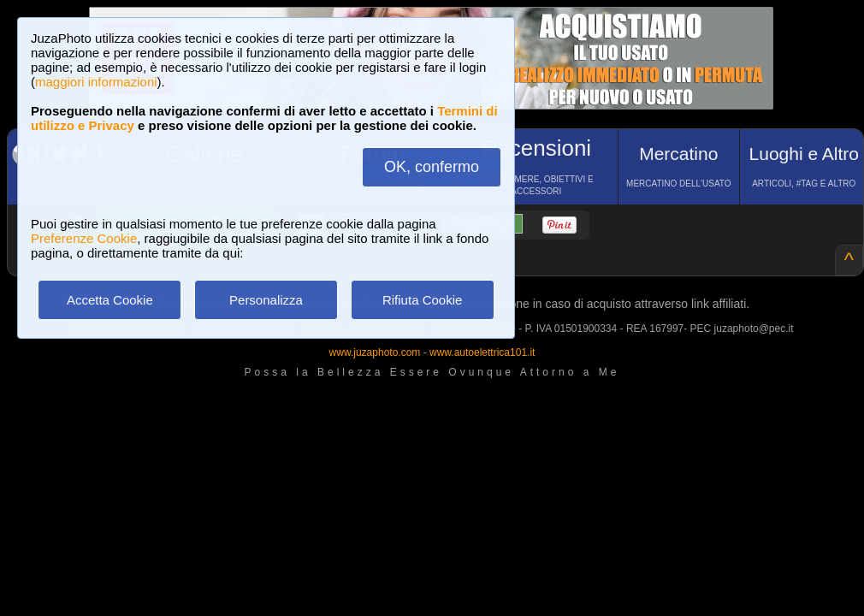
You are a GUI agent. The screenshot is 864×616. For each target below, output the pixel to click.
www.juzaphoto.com (375, 352)
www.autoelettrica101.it (482, 352)
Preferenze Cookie (84, 238)
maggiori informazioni (96, 82)
